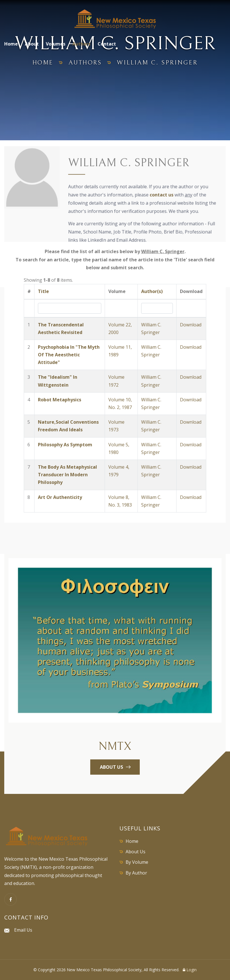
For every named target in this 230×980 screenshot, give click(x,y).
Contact (107, 44)
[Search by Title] (70, 308)
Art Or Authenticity (60, 497)
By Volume (137, 862)
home (42, 63)
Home (11, 44)
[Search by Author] (157, 308)
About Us (136, 852)
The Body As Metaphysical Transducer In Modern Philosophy (67, 475)
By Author (136, 873)
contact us (162, 196)
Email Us (23, 930)
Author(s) (152, 291)
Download (191, 325)
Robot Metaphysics (60, 400)
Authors (81, 44)
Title (43, 291)
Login (190, 970)
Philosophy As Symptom (65, 445)
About (32, 44)
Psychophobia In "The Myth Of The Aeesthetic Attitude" (69, 355)
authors (86, 63)
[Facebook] (10, 899)
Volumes (56, 44)
